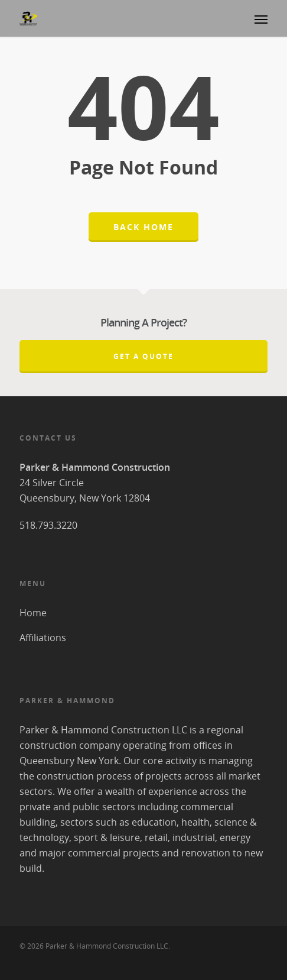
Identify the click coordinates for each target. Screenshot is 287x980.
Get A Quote (143, 356)
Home (33, 613)
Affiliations (43, 638)
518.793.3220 (48, 525)
